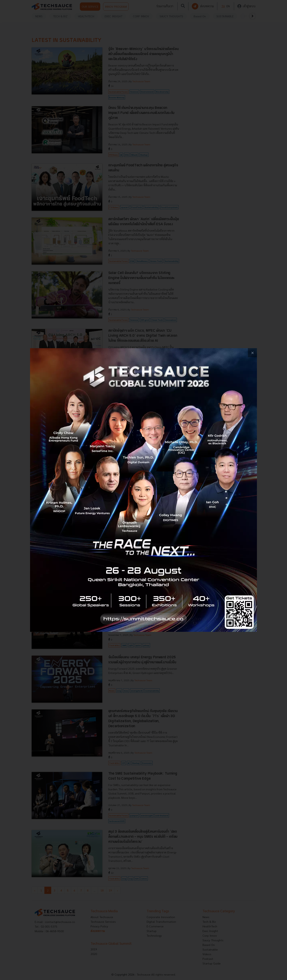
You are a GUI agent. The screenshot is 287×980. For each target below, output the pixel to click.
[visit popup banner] (143, 490)
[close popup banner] (252, 353)
